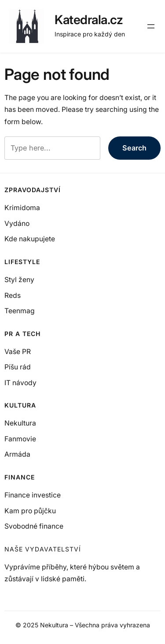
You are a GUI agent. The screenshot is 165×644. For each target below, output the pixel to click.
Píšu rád (18, 367)
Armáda (17, 454)
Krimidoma (22, 208)
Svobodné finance (34, 526)
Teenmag (20, 311)
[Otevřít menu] (151, 26)
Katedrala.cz (89, 20)
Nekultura (20, 423)
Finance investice (33, 495)
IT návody (20, 383)
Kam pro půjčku (30, 511)
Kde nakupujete (30, 239)
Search (134, 148)
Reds (13, 295)
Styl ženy (19, 280)
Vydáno (17, 224)
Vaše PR (18, 352)
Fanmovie (20, 439)
